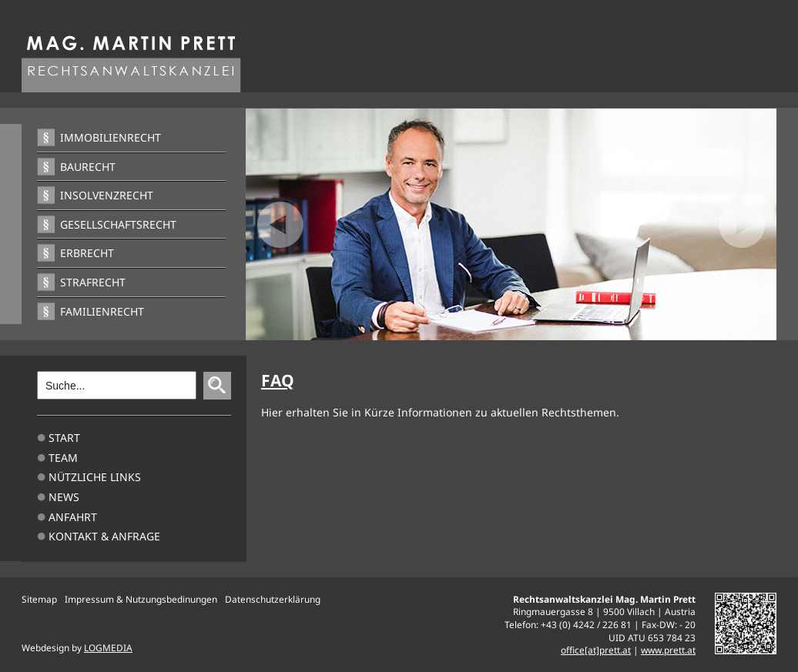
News (64, 497)
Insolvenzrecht (107, 195)
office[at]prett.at (596, 650)
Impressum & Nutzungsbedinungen (141, 599)
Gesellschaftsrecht (118, 224)
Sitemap (39, 599)
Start (64, 438)
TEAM (63, 458)
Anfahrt (73, 517)
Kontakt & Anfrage (104, 536)
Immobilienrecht (111, 137)
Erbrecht (87, 253)
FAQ (278, 380)
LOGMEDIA (108, 647)
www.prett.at (668, 650)
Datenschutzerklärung (273, 599)
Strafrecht (93, 282)
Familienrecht (102, 311)
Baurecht (88, 167)
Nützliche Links (95, 477)
